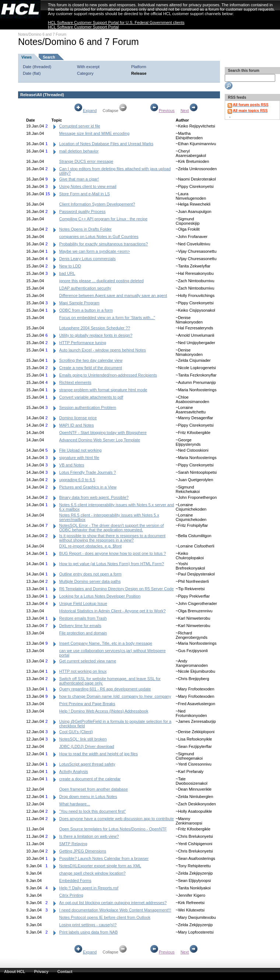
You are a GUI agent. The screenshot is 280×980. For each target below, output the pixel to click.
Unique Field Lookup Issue (83, 603)
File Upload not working (80, 450)
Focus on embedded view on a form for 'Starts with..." (107, 318)
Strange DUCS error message (86, 161)
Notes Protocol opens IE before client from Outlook (105, 917)
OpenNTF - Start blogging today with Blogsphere (103, 433)
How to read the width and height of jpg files (99, 754)
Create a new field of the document (91, 368)
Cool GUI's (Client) (76, 732)
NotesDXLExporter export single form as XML (100, 866)
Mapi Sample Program (79, 303)
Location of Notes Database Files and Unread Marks (106, 144)
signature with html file (79, 458)
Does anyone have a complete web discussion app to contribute (117, 819)
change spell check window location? (92, 873)
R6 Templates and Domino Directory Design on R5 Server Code (117, 589)
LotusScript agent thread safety (87, 764)
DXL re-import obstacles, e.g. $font (91, 546)
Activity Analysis (74, 771)
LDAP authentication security (85, 288)
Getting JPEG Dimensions (83, 851)
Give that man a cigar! (79, 179)
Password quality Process (83, 211)
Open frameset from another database (94, 789)
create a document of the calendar (90, 779)
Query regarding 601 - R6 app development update (105, 689)
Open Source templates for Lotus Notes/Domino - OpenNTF (113, 829)
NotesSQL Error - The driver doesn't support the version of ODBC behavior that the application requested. (112, 528)
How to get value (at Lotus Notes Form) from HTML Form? (112, 564)
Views (27, 57)
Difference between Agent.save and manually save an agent (113, 295)
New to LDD (70, 266)
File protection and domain (83, 633)
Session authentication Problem (88, 407)
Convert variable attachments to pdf (91, 397)
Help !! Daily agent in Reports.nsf (89, 888)
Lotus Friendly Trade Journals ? (88, 472)
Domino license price (78, 418)
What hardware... (75, 804)
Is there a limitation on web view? (89, 836)
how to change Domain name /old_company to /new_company (115, 696)
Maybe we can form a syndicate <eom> (95, 251)
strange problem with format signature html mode (103, 390)
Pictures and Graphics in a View (88, 487)
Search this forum (243, 71)
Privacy (41, 972)
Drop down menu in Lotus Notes (88, 797)
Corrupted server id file (80, 126)
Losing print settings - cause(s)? (88, 925)
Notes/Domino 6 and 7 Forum (42, 34)
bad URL (67, 273)
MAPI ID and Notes (77, 425)
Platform (139, 67)
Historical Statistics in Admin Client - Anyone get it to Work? (113, 611)
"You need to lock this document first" (93, 811)
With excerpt (88, 67)
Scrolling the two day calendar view (91, 360)
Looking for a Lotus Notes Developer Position (100, 596)
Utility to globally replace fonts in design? (96, 335)
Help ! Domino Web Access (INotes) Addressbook (104, 711)
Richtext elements (75, 382)
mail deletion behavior (79, 151)
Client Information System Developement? (97, 204)
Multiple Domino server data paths (90, 581)
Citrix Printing (71, 895)
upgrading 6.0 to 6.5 (77, 480)
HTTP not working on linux (83, 671)
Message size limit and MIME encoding (94, 133)
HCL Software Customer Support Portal (83, 27)
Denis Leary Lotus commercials (87, 259)
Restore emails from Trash (83, 618)
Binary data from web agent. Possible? (94, 497)
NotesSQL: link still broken (83, 739)
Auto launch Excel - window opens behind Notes (103, 350)
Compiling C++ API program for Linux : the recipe (104, 219)
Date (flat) (32, 73)
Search (49, 57)
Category (85, 73)
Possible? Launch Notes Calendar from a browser (104, 858)
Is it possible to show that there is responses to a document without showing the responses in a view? (113, 538)
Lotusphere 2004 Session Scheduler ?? (95, 328)
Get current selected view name (88, 661)
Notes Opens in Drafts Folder (85, 229)
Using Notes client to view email (88, 186)
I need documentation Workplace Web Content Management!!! (115, 910)
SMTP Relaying (73, 844)
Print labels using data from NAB (89, 932)
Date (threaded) (37, 67)
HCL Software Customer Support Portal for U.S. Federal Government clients (116, 22)
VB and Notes (72, 465)
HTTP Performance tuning (83, 343)
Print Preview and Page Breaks (87, 704)
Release (139, 73)
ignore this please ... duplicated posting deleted (101, 281)
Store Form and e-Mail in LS (85, 194)
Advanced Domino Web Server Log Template (100, 440)
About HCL (15, 972)
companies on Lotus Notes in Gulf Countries (99, 237)
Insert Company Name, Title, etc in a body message (106, 643)
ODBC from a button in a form (86, 310)
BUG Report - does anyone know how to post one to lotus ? (113, 553)
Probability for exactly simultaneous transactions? (104, 244)
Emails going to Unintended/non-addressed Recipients (108, 375)
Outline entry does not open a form (90, 574)
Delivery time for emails (80, 626)
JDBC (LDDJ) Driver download (87, 746)
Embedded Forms (75, 881)
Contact (65, 972)
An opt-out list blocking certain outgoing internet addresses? (113, 903)
